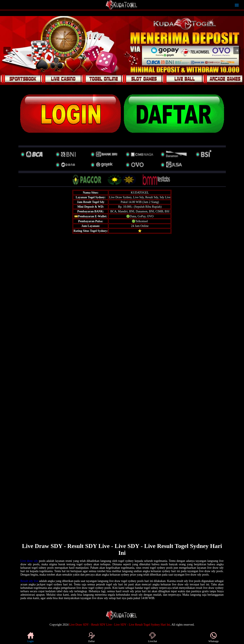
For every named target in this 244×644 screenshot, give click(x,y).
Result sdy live (29, 581)
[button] (7, 50)
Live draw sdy (29, 561)
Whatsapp (213, 637)
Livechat (152, 637)
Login (31, 637)
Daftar (92, 637)
